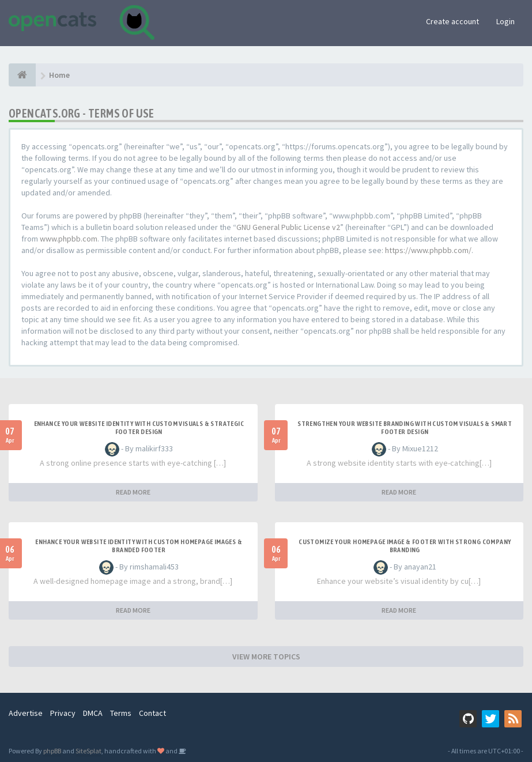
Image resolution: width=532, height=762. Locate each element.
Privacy (63, 713)
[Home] (22, 75)
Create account (452, 21)
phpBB (52, 751)
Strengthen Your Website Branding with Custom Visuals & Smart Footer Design (405, 428)
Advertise (26, 713)
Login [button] (505, 21)
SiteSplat (88, 751)
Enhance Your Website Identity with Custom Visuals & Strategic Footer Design (139, 428)
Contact (152, 713)
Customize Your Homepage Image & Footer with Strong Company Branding (405, 546)
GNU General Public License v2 (288, 227)
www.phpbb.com (69, 239)
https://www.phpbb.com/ (428, 250)
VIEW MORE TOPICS (266, 657)
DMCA (93, 713)
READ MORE (133, 492)
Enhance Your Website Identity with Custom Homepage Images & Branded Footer (139, 546)
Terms (121, 713)
